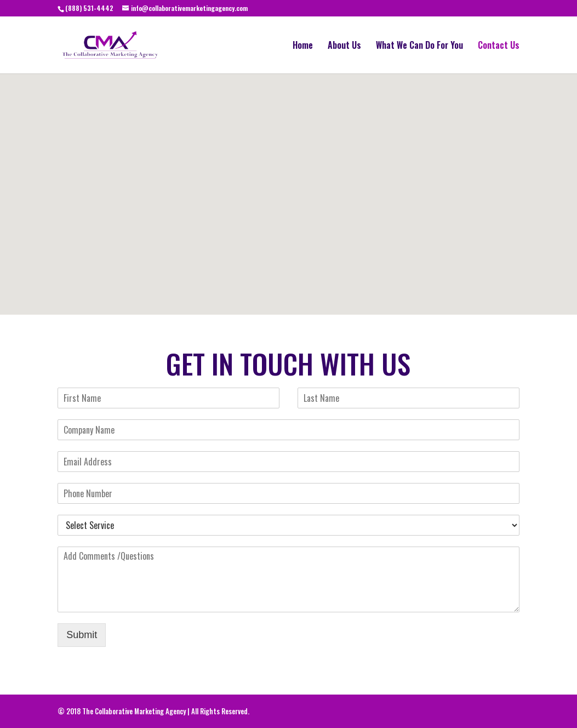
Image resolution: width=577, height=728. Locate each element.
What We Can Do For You (419, 46)
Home (303, 46)
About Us (344, 46)
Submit (82, 635)
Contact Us (499, 46)
